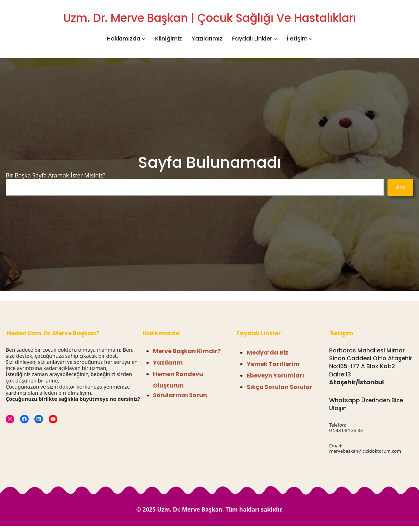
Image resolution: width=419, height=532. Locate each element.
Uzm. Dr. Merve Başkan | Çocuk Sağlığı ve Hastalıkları (210, 18)
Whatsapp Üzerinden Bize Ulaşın (366, 404)
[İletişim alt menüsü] (311, 39)
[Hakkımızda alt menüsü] (144, 39)
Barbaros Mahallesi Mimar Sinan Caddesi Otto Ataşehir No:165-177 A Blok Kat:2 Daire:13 (371, 362)
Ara (400, 187)
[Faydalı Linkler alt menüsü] (275, 39)
